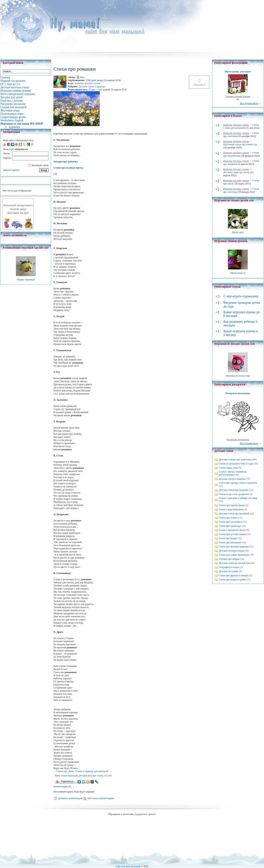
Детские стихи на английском (234, 563)
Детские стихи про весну (236, 172)
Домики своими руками (238, 96)
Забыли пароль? (11, 170)
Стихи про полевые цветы (68, 168)
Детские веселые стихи (74, 19)
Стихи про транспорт (230, 526)
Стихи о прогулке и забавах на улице (238, 498)
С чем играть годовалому (241, 296)
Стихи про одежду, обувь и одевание (238, 483)
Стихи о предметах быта (232, 530)
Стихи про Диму (65, 771)
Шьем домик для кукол (238, 72)
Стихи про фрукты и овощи (233, 575)
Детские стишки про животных (235, 459)
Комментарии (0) (62, 787)
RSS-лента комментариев (101, 798)
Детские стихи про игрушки (234, 490)
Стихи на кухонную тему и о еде (236, 464)
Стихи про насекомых (230, 522)
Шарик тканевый (26, 280)
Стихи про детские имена (232, 534)
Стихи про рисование (230, 542)
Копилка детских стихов (87, 83)
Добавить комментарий (70, 798)
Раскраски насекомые (238, 439)
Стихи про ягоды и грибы (232, 580)
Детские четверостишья (231, 551)
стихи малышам (69, 776)
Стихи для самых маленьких (234, 555)
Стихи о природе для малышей (92, 771)
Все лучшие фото (249, 103)
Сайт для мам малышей (128, 866)
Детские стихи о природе (92, 86)
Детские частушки (229, 571)
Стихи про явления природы (234, 547)
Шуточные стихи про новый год (240, 144)
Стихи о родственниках (231, 509)
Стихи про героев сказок (232, 505)
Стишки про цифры (229, 559)
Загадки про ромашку (66, 162)
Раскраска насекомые (238, 393)
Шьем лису (238, 232)
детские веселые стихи (91, 776)
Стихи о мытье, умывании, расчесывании (233, 473)
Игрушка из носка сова (238, 376)
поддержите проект (145, 814)
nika (82, 77)
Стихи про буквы (228, 538)
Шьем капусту (238, 273)
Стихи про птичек (228, 518)
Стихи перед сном (228, 468)
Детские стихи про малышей (234, 514)
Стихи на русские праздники (234, 494)
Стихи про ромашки (101, 19)
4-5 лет (108, 776)
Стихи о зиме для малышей (241, 126)
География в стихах (229, 567)
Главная (54, 19)
